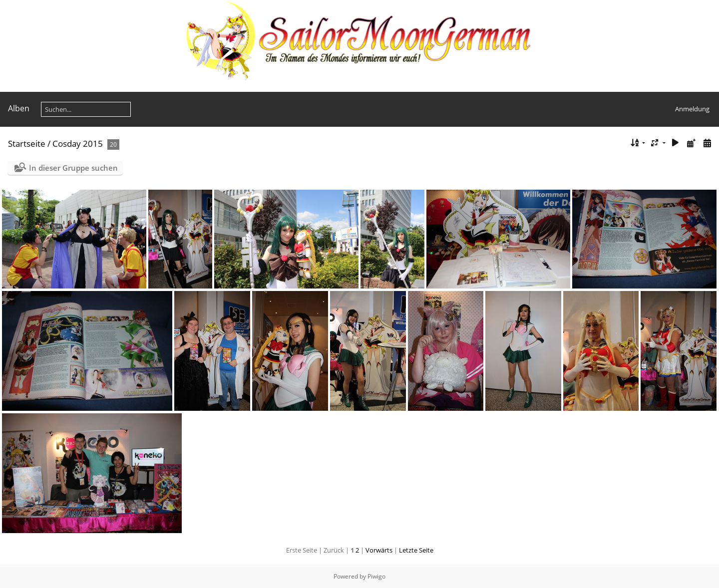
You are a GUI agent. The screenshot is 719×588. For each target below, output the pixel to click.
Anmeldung (692, 109)
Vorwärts (379, 550)
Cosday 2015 (78, 144)
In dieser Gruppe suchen (73, 168)
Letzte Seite (416, 550)
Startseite (27, 144)
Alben (19, 108)
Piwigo (376, 576)
